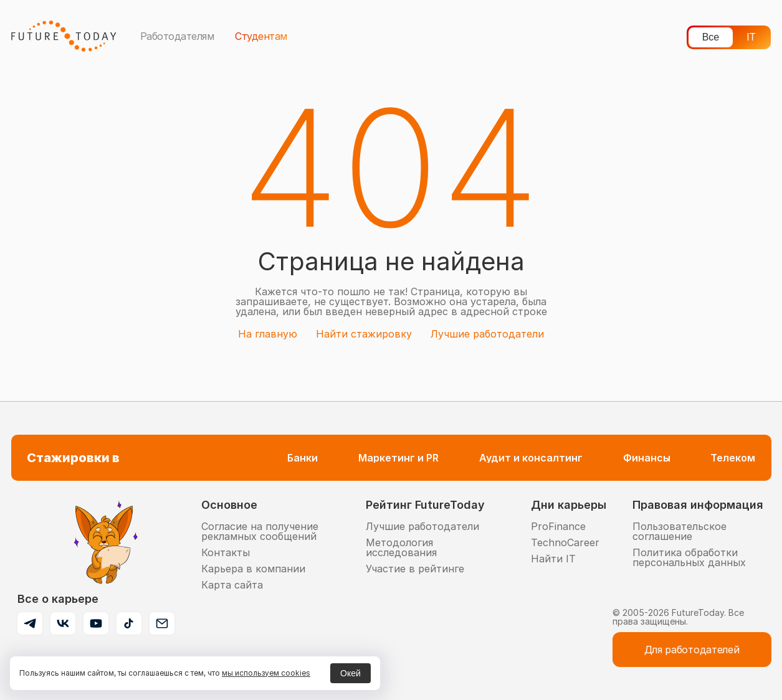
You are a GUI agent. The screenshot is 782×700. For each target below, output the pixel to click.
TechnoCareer (565, 542)
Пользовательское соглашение (679, 531)
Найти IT (553, 559)
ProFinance (558, 526)
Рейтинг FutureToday (425, 505)
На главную (268, 334)
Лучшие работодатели (487, 334)
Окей (350, 673)
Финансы (647, 458)
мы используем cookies (266, 673)
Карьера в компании (253, 569)
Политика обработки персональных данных (689, 557)
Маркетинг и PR (398, 458)
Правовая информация (698, 505)
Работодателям (177, 36)
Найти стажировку (364, 334)
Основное (229, 505)
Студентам (261, 36)
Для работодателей (692, 650)
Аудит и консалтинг (531, 458)
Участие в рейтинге (415, 569)
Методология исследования (401, 547)
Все (711, 37)
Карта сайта (232, 585)
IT (751, 37)
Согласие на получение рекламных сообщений (260, 531)
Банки (303, 458)
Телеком (733, 458)
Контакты (226, 552)
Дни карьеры (569, 505)
